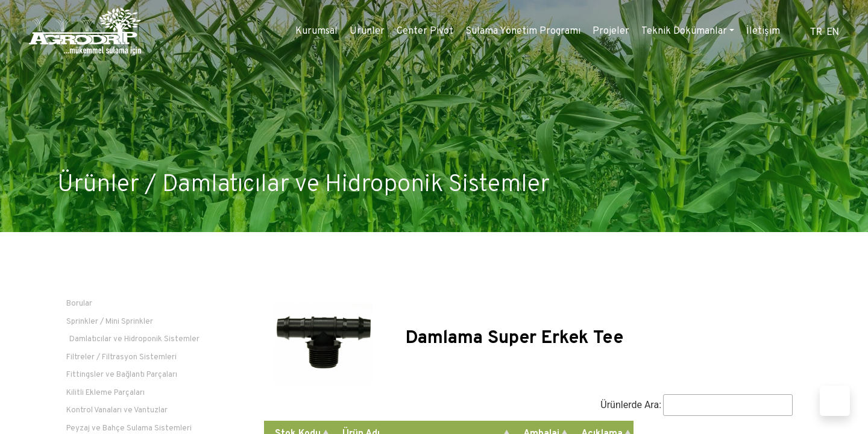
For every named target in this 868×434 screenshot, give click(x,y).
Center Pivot (425, 31)
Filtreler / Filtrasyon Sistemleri (121, 357)
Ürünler (367, 31)
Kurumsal (316, 31)
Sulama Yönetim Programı (523, 31)
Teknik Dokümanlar (684, 31)
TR (816, 32)
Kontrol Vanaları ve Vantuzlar (117, 410)
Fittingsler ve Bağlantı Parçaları (122, 375)
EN (833, 32)
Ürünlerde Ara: (697, 405)
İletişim (763, 31)
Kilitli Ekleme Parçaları (105, 393)
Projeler (611, 31)
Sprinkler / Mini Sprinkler (110, 322)
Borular (79, 304)
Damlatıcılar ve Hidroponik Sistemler (356, 185)
